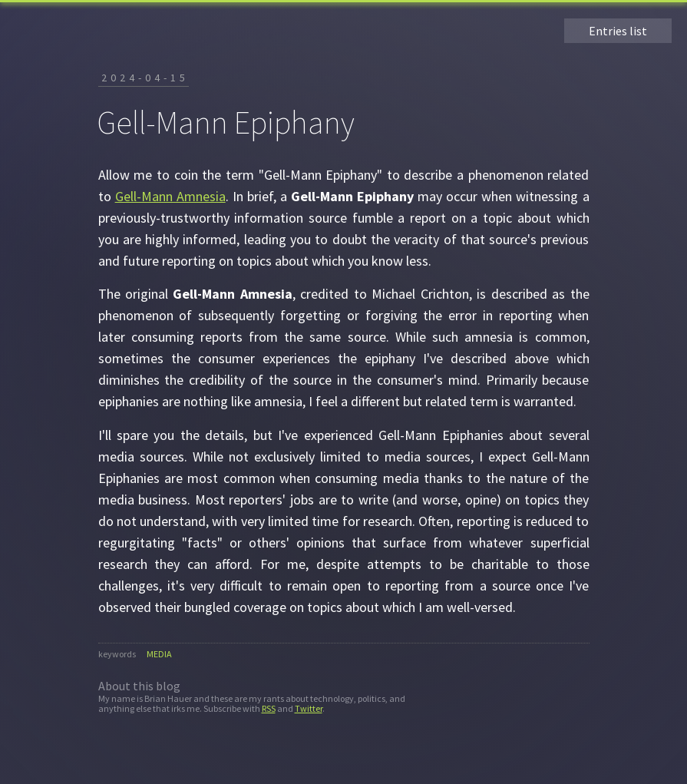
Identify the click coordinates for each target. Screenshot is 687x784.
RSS (269, 708)
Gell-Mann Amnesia (170, 196)
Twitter (309, 708)
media (159, 654)
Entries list (618, 31)
